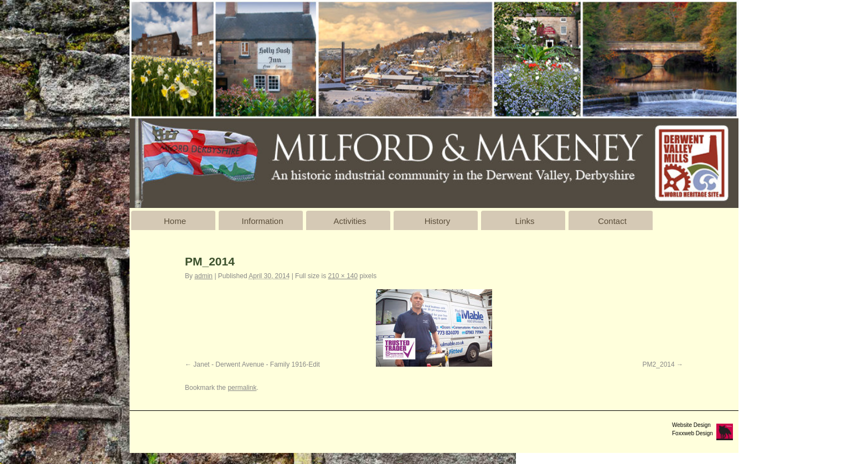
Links (525, 221)
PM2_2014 (659, 364)
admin (203, 276)
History (438, 221)
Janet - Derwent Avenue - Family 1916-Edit (257, 364)
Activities (350, 221)
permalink (242, 388)
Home (175, 221)
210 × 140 (343, 276)
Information (262, 221)
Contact (612, 221)
